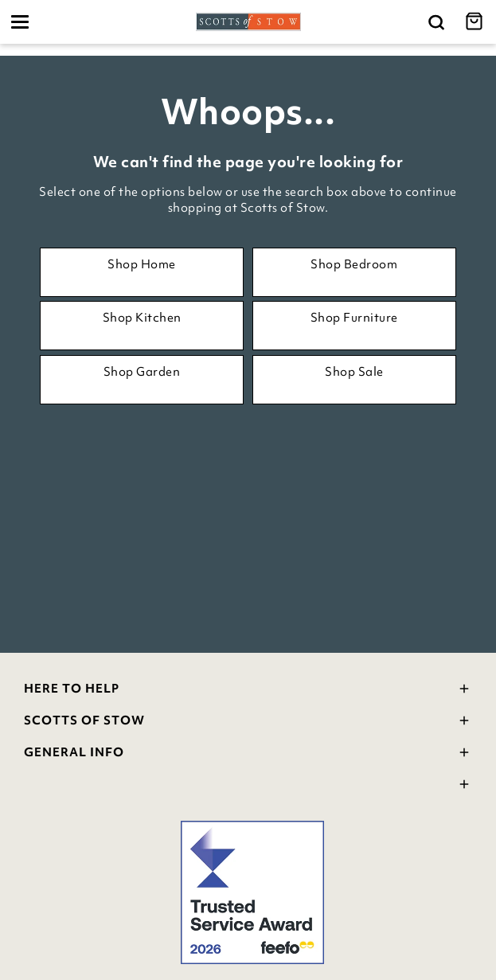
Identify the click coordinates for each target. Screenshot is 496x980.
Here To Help (248, 691)
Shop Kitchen (142, 318)
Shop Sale (354, 372)
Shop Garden (142, 372)
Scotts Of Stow (248, 722)
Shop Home (142, 264)
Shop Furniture (354, 318)
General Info (248, 754)
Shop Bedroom (354, 264)
